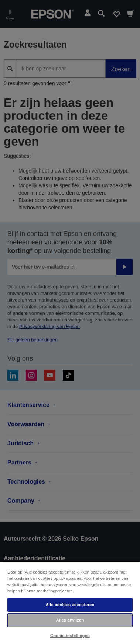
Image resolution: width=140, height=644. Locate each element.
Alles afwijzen (70, 620)
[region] (70, 603)
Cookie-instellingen (70, 636)
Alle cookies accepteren (70, 605)
